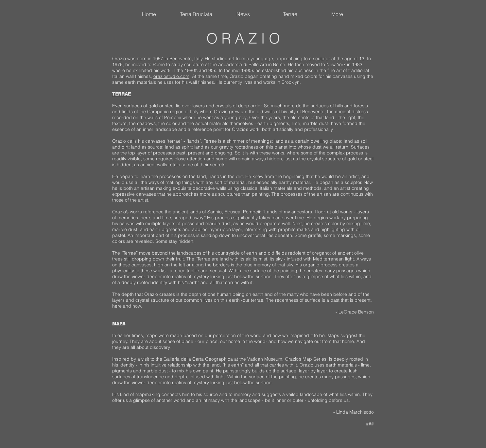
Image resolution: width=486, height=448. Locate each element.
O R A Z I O (243, 38)
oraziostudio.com (171, 76)
